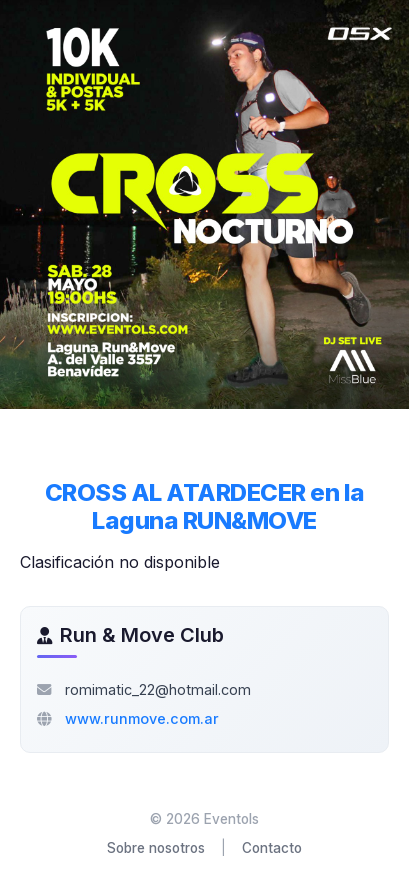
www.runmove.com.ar (142, 718)
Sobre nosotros (156, 848)
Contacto (272, 848)
